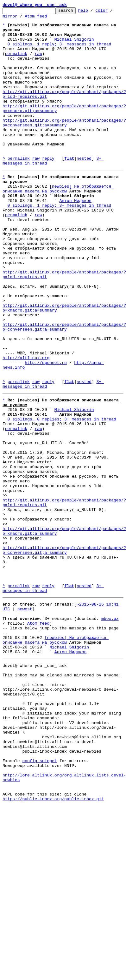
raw (38, 63)
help (93, 12)
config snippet (39, 904)
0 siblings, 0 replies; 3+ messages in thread (62, 498)
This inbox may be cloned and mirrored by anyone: (62, 802)
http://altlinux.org (26, 426)
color (111, 12)
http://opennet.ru (46, 432)
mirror (10, 19)
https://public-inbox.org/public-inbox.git (53, 950)
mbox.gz (110, 735)
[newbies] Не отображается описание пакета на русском (58, 223)
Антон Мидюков (75, 238)
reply (48, 189)
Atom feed (36, 19)
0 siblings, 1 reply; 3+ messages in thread (60, 51)
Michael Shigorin (74, 46)
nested (84, 189)
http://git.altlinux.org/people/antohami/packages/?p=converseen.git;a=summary (64, 146)
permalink (16, 63)
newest (25, 724)
